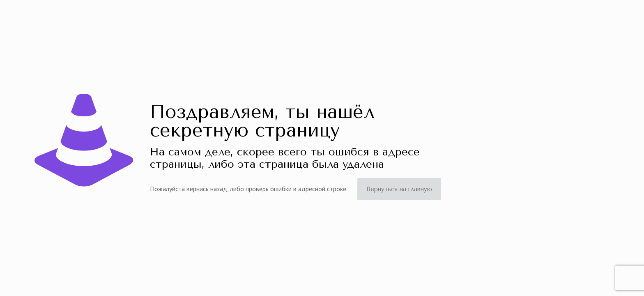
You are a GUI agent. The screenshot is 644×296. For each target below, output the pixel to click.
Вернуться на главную (399, 189)
